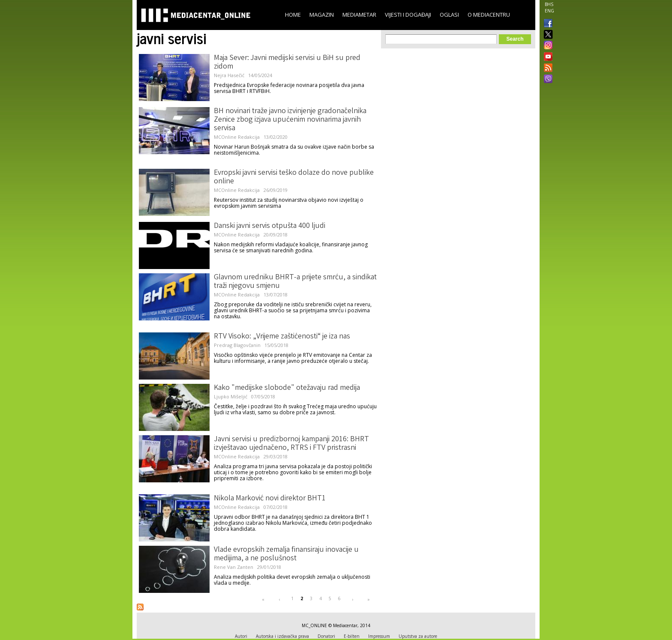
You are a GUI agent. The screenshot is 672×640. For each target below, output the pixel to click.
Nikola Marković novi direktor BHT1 (270, 499)
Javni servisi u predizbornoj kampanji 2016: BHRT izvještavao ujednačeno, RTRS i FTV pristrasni (291, 444)
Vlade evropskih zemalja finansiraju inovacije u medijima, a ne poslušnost (286, 554)
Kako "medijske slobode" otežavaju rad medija (287, 388)
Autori (241, 636)
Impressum (379, 636)
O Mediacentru (489, 15)
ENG (549, 11)
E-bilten (352, 636)
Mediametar (359, 15)
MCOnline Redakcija (237, 137)
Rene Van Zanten (234, 567)
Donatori (326, 636)
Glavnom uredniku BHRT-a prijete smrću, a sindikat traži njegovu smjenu (295, 282)
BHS (549, 4)
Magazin (322, 15)
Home (293, 15)
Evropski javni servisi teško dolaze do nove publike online (294, 177)
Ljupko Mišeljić (231, 396)
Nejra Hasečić (229, 75)
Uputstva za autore (418, 636)
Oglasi (449, 15)
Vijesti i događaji (408, 15)
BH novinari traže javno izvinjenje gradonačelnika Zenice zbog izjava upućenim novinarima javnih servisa (290, 120)
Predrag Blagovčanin (237, 345)
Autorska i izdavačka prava (282, 636)
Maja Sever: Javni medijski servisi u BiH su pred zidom (287, 63)
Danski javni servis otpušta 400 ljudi (270, 226)
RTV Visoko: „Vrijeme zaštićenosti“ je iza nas (282, 337)
